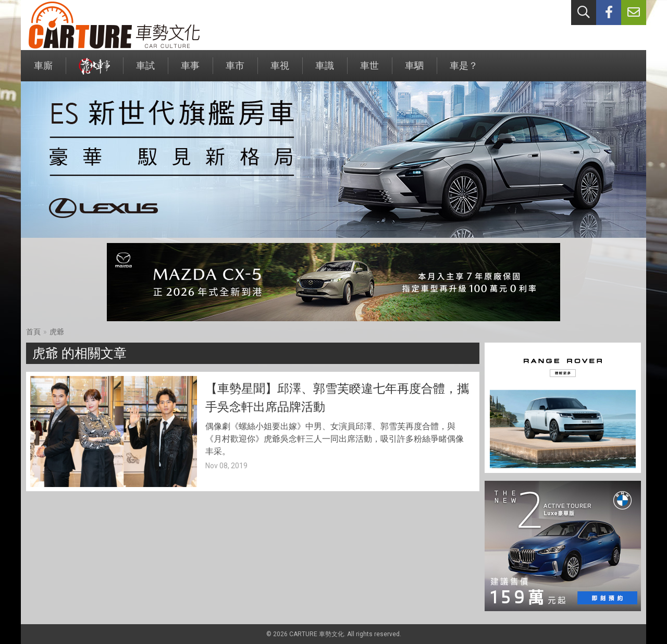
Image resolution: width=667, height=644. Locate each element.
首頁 (33, 332)
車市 (235, 71)
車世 (369, 71)
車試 (145, 71)
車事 (190, 71)
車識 (325, 71)
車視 (280, 71)
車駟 (414, 71)
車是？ (464, 71)
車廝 (43, 71)
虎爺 (57, 332)
